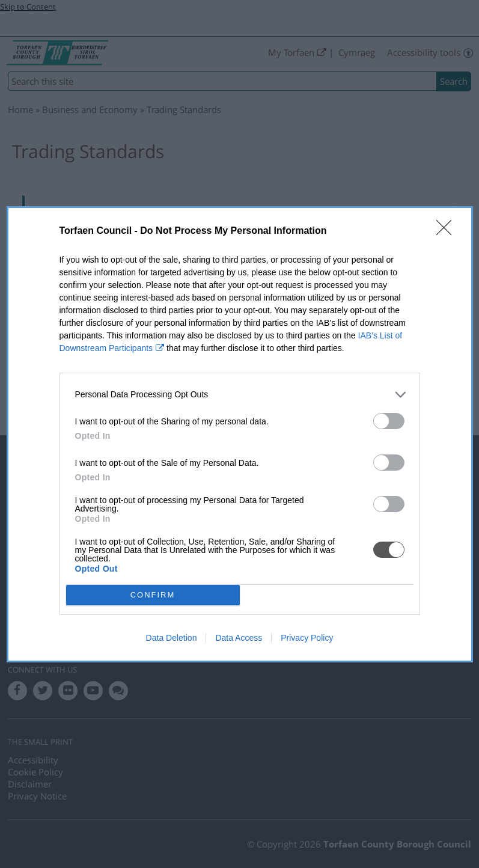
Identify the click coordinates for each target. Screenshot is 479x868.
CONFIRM (153, 595)
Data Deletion (172, 638)
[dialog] (240, 434)
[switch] (389, 421)
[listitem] (240, 395)
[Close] (448, 231)
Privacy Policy (307, 638)
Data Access (239, 638)
